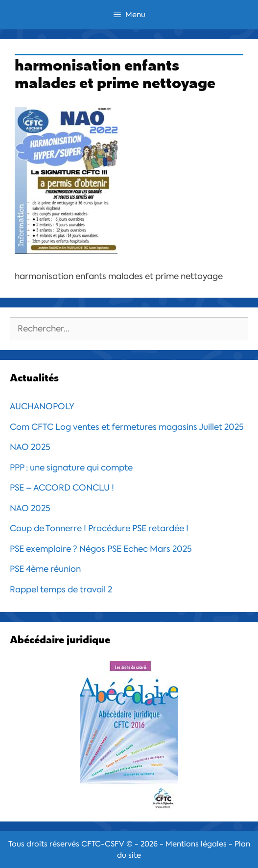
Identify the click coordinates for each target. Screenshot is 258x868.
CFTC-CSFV (103, 844)
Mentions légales (196, 844)
